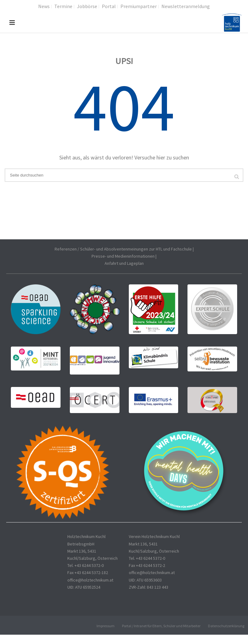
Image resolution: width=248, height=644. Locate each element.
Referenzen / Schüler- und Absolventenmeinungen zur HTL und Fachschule (123, 249)
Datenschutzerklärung (226, 626)
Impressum (106, 626)
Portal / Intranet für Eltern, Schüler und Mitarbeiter (161, 626)
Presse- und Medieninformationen (123, 256)
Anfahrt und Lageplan (124, 263)
